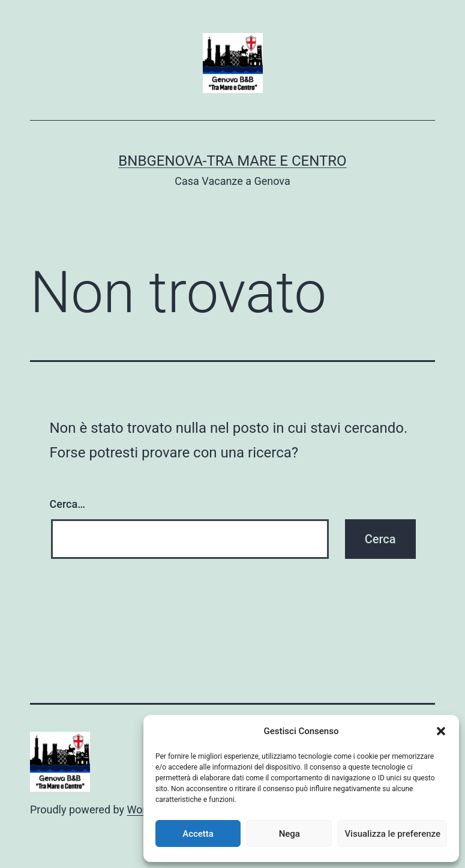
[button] (441, 731)
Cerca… (67, 504)
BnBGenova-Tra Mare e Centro (232, 161)
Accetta (198, 834)
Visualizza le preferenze (392, 834)
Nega (289, 834)
